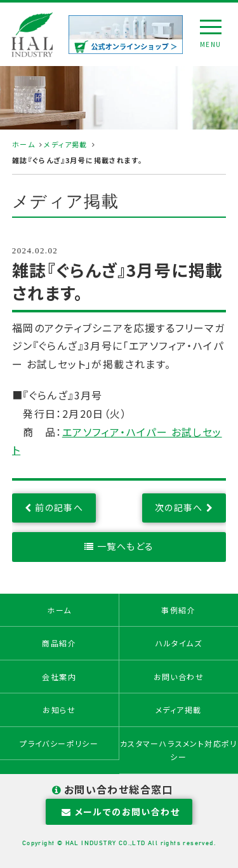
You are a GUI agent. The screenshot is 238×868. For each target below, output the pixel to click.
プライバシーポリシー (59, 743)
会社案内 (59, 677)
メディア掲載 (65, 144)
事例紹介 (178, 610)
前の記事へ (59, 507)
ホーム (23, 144)
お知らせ (59, 710)
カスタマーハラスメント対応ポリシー (179, 750)
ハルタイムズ (179, 643)
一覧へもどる (125, 546)
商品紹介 (59, 643)
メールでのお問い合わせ (119, 811)
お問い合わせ (179, 677)
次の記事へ (179, 507)
